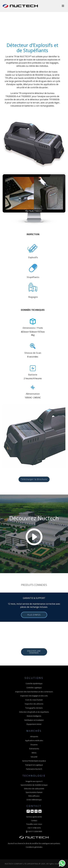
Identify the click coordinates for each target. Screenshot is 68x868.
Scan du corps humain (34, 700)
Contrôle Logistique (34, 688)
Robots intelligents (34, 716)
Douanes (34, 745)
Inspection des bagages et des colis (34, 696)
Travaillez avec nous (34, 824)
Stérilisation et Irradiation (34, 720)
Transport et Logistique (34, 765)
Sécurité (34, 757)
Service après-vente (34, 817)
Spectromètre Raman (34, 792)
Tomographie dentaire (34, 708)
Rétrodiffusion (34, 796)
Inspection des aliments (34, 704)
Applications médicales (34, 740)
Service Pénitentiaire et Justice (34, 761)
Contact (34, 820)
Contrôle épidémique (34, 683)
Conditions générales (34, 847)
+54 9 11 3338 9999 (35, 831)
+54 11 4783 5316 (34, 828)
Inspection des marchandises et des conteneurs (34, 692)
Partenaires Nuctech (34, 769)
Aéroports (34, 736)
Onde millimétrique (34, 800)
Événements (34, 749)
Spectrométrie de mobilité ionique (34, 785)
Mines (34, 753)
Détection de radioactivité (34, 789)
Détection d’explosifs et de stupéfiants (34, 712)
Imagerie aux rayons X (34, 781)
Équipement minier (34, 724)
